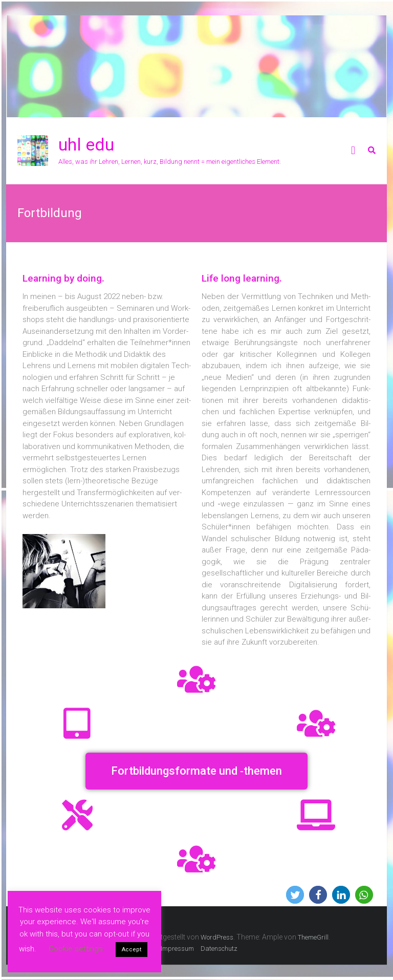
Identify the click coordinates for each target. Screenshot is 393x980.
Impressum (177, 949)
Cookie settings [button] (76, 949)
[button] (196, 771)
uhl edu (86, 144)
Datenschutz (219, 949)
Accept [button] (132, 950)
